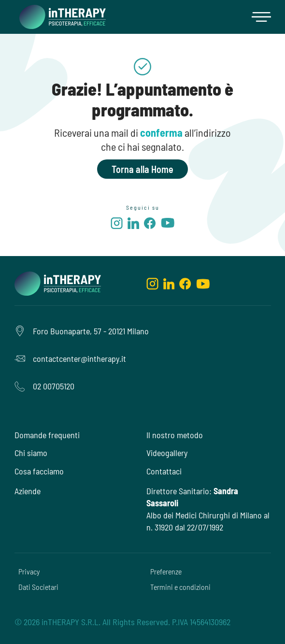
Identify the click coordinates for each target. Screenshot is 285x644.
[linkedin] (133, 225)
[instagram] (117, 225)
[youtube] (168, 224)
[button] (261, 17)
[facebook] (150, 225)
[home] (60, 17)
